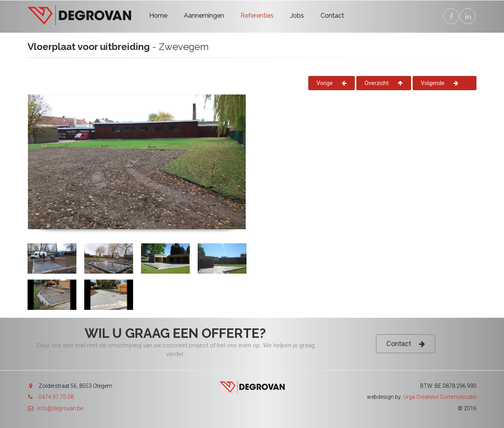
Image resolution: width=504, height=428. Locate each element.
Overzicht (384, 83)
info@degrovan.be (55, 408)
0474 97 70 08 (56, 397)
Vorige (332, 83)
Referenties (257, 16)
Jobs (297, 16)
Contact (332, 16)
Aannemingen (204, 16)
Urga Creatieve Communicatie (440, 397)
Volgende (440, 83)
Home (158, 16)
